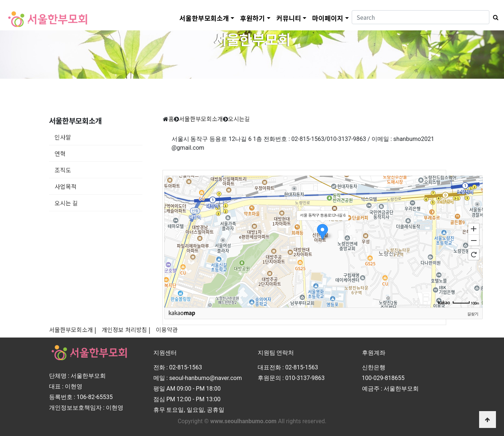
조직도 (63, 170)
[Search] (421, 17)
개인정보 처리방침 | (126, 329)
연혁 (60, 153)
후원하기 (253, 18)
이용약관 (167, 329)
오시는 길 (66, 203)
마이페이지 (328, 18)
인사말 (63, 137)
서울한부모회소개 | (73, 329)
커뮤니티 (289, 18)
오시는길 (239, 119)
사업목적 (66, 186)
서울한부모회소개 (204, 18)
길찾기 (473, 314)
